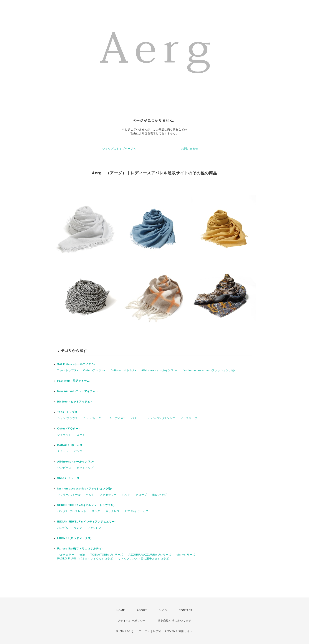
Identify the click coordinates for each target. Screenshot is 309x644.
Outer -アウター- (94, 370)
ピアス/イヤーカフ (137, 511)
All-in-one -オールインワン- (159, 370)
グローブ (141, 495)
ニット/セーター (93, 418)
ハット (126, 495)
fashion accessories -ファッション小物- (209, 370)
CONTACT (186, 610)
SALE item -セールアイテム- (76, 364)
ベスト (136, 418)
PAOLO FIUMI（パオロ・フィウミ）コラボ (85, 559)
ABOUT (142, 610)
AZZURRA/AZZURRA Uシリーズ (150, 555)
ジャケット (64, 435)
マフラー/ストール (69, 495)
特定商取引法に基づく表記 (175, 621)
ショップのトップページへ (119, 149)
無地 (82, 555)
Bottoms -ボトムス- (123, 370)
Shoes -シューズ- (69, 478)
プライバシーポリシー (132, 621)
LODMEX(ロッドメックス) (74, 538)
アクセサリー (108, 495)
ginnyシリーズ (186, 555)
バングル (63, 528)
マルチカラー (66, 555)
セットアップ (85, 468)
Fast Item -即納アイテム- (74, 381)
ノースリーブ (189, 418)
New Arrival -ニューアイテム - (78, 391)
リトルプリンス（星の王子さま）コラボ (144, 559)
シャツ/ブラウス (68, 418)
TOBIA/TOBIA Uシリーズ (107, 555)
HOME (121, 610)
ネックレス (113, 511)
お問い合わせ (190, 149)
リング (96, 511)
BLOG (163, 610)
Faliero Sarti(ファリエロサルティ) (80, 549)
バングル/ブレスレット (72, 511)
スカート (63, 451)
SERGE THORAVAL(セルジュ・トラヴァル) (86, 505)
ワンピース (64, 468)
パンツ (78, 451)
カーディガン (118, 418)
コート (81, 435)
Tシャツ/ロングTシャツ (160, 418)
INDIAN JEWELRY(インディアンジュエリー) (87, 522)
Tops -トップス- (68, 370)
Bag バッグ (160, 495)
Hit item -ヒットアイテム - (75, 402)
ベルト (90, 495)
